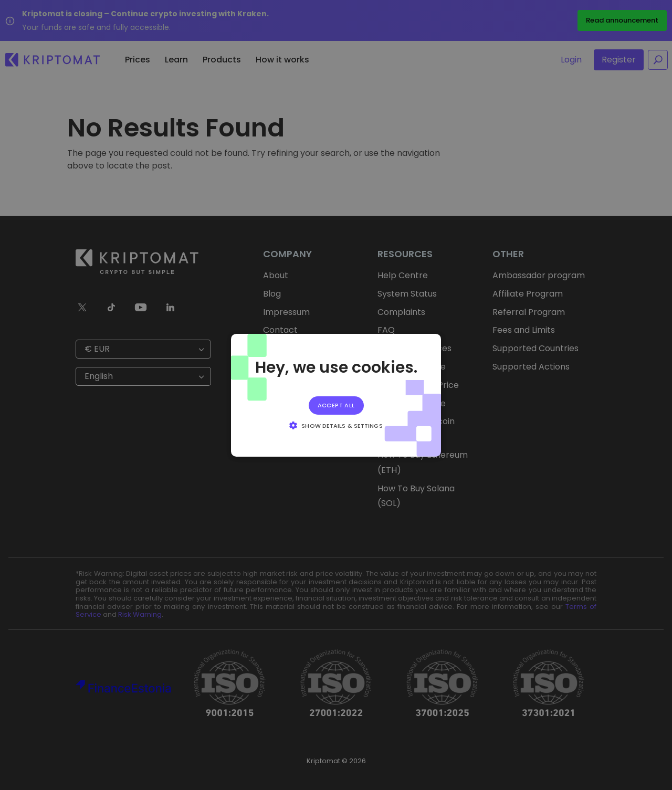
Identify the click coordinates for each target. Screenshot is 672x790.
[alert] (336, 395)
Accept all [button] (336, 405)
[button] (336, 425)
